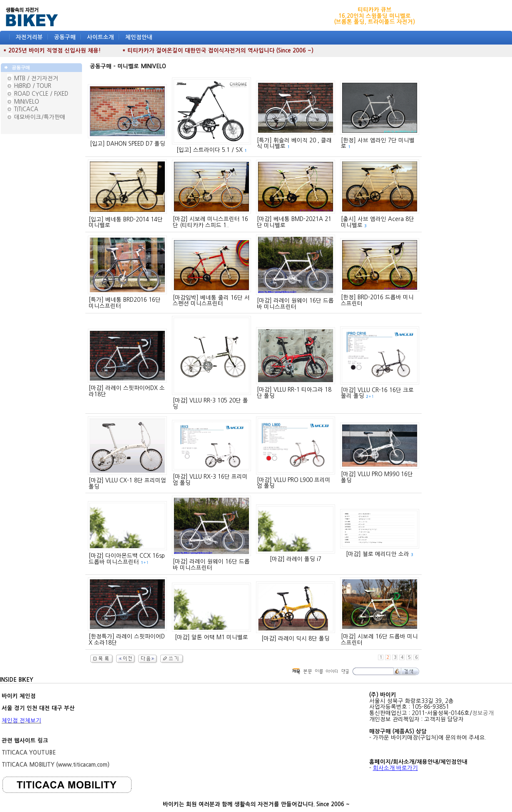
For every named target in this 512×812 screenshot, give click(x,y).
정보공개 (483, 713)
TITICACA (26, 109)
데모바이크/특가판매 (40, 117)
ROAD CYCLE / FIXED (41, 94)
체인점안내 (139, 37)
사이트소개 (101, 37)
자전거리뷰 (29, 37)
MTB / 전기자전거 (36, 78)
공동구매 (65, 37)
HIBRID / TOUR (33, 86)
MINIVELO (27, 102)
